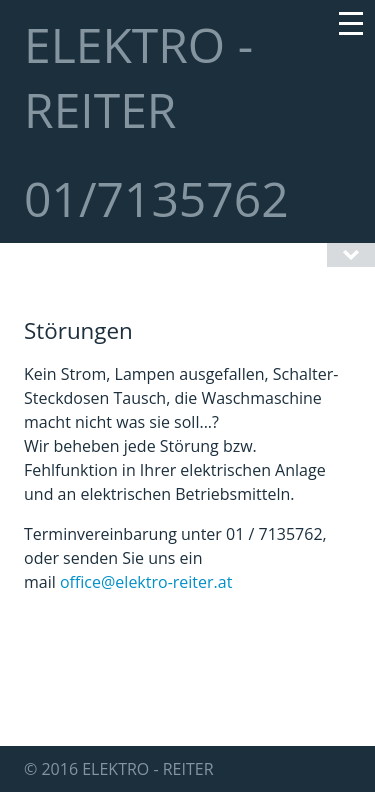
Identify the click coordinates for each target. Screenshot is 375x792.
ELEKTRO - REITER (138, 77)
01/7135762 (156, 198)
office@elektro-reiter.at (146, 582)
